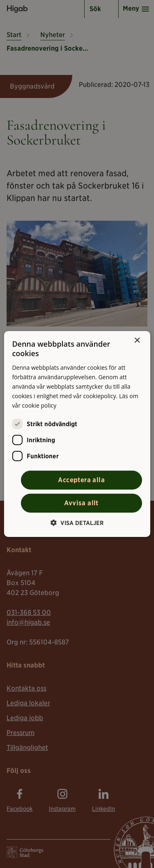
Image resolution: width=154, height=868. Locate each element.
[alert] (77, 434)
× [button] (137, 341)
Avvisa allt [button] (81, 503)
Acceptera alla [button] (81, 480)
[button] (77, 523)
